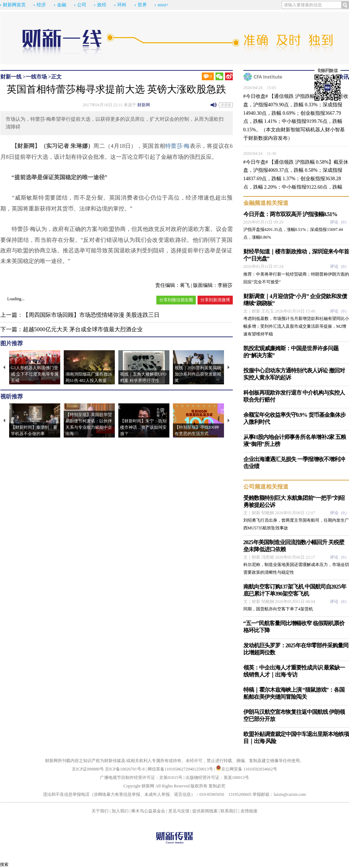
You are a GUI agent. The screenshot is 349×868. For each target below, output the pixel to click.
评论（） (339, 222)
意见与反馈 (179, 811)
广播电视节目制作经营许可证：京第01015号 (141, 778)
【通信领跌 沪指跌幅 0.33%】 (301, 96)
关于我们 (100, 811)
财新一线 (11, 77)
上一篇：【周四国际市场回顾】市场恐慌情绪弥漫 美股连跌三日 (80, 315)
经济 (41, 5)
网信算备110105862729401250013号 (181, 769)
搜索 (4, 864)
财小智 (332, 130)
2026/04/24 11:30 (260, 153)
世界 (142, 5)
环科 (122, 5)
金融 (62, 5)
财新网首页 (14, 5)
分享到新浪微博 (215, 300)
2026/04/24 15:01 (260, 88)
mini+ (163, 5)
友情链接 (249, 811)
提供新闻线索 (205, 811)
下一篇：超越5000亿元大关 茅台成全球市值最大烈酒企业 (71, 329)
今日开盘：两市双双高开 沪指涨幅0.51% (290, 214)
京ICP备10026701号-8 (125, 769)
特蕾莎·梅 (177, 146)
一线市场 (36, 77)
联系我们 (229, 811)
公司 (82, 5)
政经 (102, 5)
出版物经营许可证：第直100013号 (217, 778)
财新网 (144, 105)
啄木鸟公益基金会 (149, 811)
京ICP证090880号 (88, 769)
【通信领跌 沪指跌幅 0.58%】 (301, 162)
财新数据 (258, 138)
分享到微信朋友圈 (176, 300)
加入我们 (120, 811)
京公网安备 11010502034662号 (247, 769)
